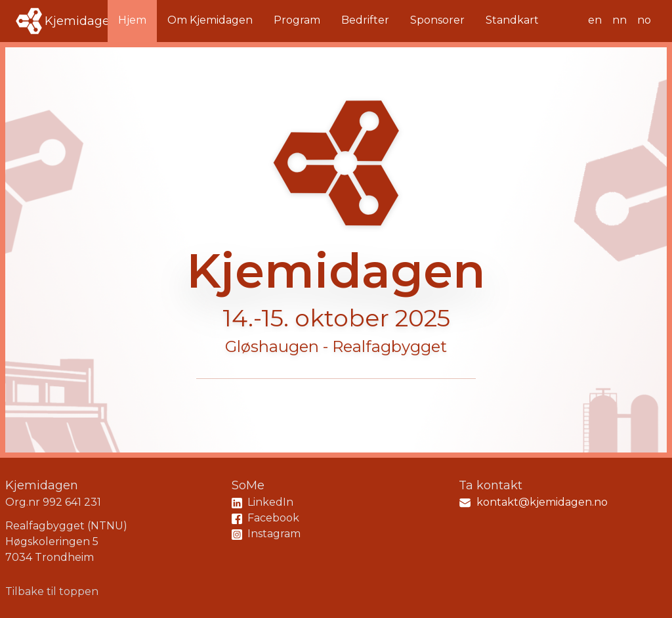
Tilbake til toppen (52, 591)
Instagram (266, 534)
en (595, 20)
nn (619, 20)
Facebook (265, 518)
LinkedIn (262, 502)
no (644, 20)
